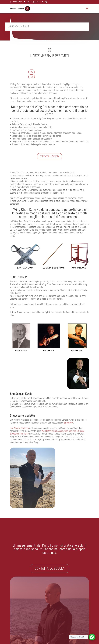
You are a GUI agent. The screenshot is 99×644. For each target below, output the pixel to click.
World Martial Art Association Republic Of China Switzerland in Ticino (47, 432)
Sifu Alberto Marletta (19, 428)
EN (32, 77)
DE (32, 72)
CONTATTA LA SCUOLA (49, 156)
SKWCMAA (69, 423)
